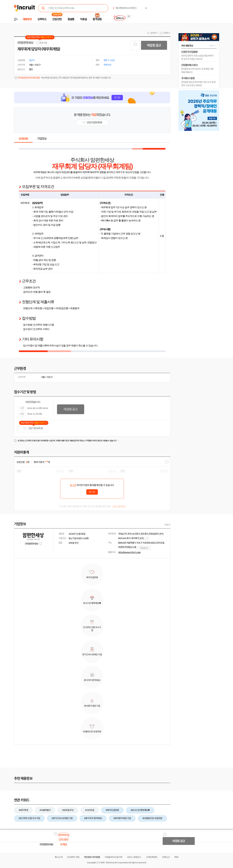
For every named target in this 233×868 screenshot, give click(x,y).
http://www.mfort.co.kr (130, 552)
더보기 (167, 525)
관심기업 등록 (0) (33, 428)
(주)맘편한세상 (25, 43)
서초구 (50, 377)
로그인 (73, 485)
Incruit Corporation (120, 863)
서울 (43, 377)
